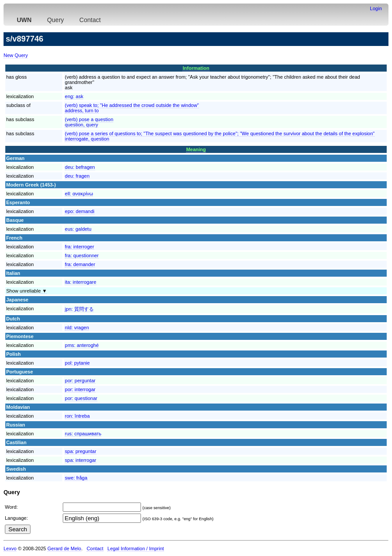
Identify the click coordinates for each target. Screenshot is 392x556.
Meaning (196, 149)
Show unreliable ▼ (27, 291)
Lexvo (10, 548)
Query (55, 20)
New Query (16, 55)
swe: (76, 478)
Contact (90, 20)
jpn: (79, 309)
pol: (77, 363)
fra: (80, 247)
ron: (77, 416)
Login (376, 8)
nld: (77, 328)
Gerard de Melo (64, 548)
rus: (83, 434)
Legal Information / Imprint (136, 548)
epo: (80, 211)
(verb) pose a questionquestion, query (89, 122)
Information (196, 68)
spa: (81, 451)
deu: (80, 167)
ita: (81, 282)
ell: (79, 194)
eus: (78, 229)
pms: (82, 345)
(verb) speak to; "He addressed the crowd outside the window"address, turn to (132, 108)
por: (80, 381)
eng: (74, 96)
